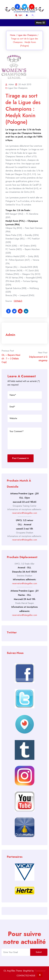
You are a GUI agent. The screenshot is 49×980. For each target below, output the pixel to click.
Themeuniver (40, 971)
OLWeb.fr (18, 301)
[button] (40, 23)
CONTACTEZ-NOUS (26, 976)
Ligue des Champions (27, 35)
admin (10, 335)
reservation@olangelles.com (25, 513)
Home (13, 35)
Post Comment (21, 458)
